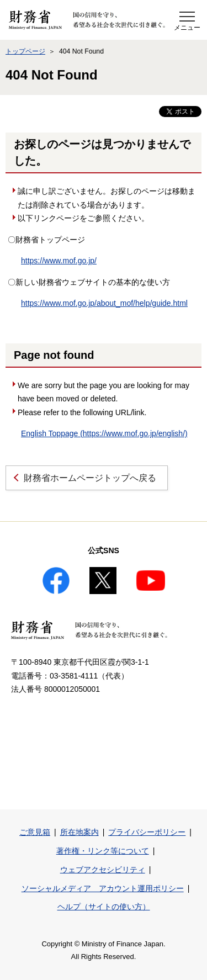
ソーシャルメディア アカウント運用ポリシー (103, 888)
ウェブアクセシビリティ (103, 870)
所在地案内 (79, 832)
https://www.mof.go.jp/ (59, 261)
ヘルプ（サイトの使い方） (104, 907)
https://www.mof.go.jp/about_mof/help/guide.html (104, 303)
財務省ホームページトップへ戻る (90, 478)
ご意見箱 (35, 832)
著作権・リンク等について (103, 851)
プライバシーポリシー (147, 832)
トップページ (25, 51)
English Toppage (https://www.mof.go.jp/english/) (104, 433)
